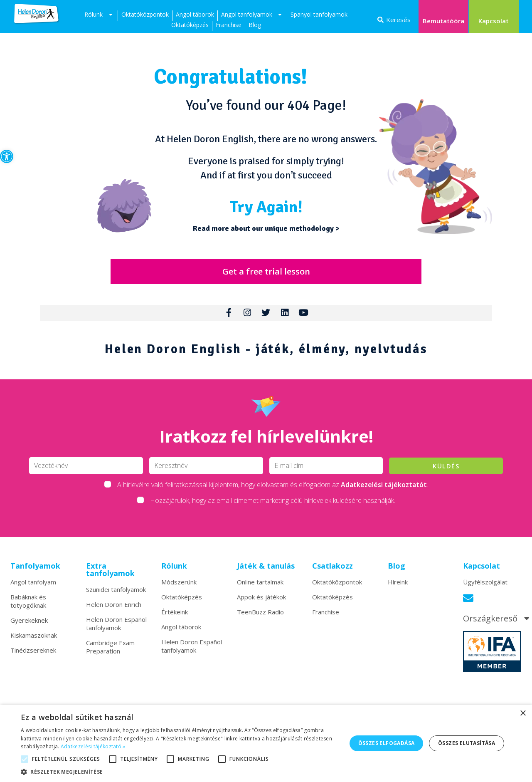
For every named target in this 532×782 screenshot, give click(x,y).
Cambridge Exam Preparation (110, 651)
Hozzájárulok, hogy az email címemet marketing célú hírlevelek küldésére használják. (273, 505)
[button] (7, 156)
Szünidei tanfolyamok (116, 594)
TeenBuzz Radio (260, 616)
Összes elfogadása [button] (387, 743)
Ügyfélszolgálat (485, 586)
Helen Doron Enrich (114, 609)
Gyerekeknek (29, 624)
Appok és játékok (261, 601)
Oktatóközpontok (145, 14)
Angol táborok (195, 14)
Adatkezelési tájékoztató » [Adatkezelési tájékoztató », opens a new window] (93, 746)
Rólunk (99, 16)
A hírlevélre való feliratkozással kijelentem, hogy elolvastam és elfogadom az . (273, 489)
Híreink (398, 586)
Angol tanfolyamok (252, 16)
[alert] (266, 743)
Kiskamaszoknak (34, 639)
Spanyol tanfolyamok (319, 14)
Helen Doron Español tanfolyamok (116, 628)
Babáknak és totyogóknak (28, 605)
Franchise (229, 25)
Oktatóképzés (190, 25)
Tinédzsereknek (33, 654)
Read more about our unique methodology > (266, 228)
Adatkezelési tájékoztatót (384, 489)
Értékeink (175, 616)
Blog (255, 25)
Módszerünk (179, 586)
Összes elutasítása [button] (467, 743)
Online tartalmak (260, 586)
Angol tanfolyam (33, 586)
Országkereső (498, 623)
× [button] (523, 714)
